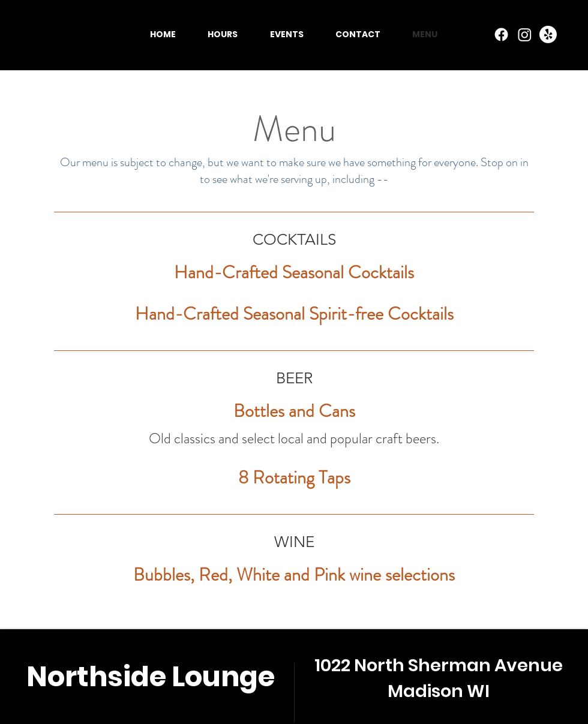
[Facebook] (501, 34)
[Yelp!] (548, 34)
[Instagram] (525, 34)
